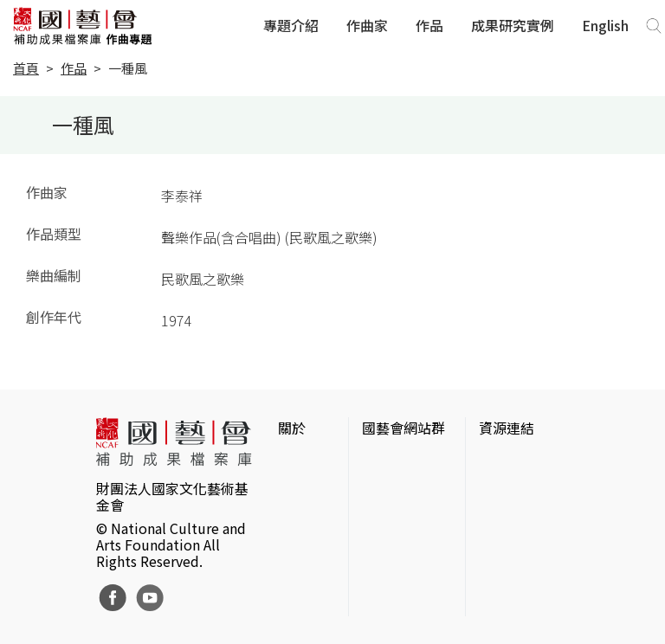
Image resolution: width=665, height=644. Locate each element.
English (605, 25)
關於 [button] (292, 428)
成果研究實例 (513, 25)
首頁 (26, 68)
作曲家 (367, 25)
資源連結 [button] (507, 428)
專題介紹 (291, 25)
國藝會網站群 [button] (404, 428)
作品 (429, 25)
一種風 (128, 68)
